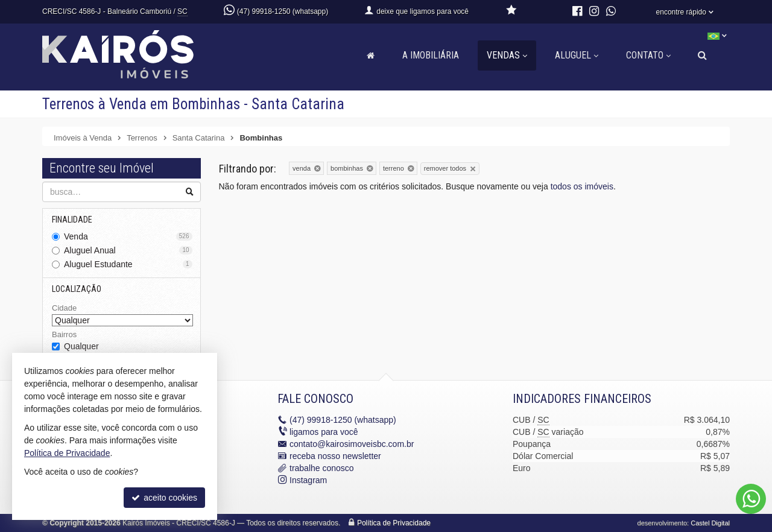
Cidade (64, 308)
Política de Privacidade (394, 523)
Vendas (507, 55)
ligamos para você (324, 432)
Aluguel (577, 55)
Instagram (308, 480)
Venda (128, 236)
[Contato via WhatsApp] (751, 499)
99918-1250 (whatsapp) (343, 420)
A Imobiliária (431, 55)
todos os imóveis (582, 186)
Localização (77, 289)
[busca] (702, 55)
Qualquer (81, 346)
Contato (648, 55)
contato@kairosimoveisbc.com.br (352, 444)
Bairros (64, 334)
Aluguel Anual (128, 250)
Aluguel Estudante (128, 264)
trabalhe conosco (322, 468)
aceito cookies (164, 498)
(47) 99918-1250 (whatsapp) (283, 11)
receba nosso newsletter (335, 456)
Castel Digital (710, 523)
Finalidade (72, 220)
